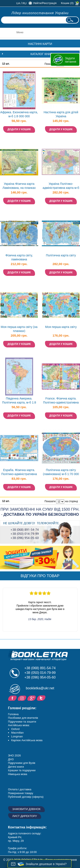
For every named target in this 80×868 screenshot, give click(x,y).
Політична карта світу (61, 255)
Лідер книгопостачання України (40, 13)
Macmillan (18, 733)
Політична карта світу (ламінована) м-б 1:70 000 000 (61, 472)
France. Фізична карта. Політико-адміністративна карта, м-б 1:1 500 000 (61, 401)
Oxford (15, 729)
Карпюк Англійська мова (27, 740)
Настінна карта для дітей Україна (61, 114)
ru (24, 3)
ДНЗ (11, 759)
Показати (50, 501)
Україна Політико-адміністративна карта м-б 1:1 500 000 (61, 186)
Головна (13, 714)
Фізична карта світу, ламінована (19, 257)
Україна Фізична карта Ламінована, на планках (19, 186)
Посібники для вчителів (23, 718)
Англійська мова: (19, 725)
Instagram (23, 698)
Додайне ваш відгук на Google (32, 698)
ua (18, 3)
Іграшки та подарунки (22, 770)
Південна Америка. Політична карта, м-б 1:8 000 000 (19, 401)
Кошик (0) (67, 3)
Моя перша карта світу (61, 327)
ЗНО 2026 (15, 755)
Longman (17, 736)
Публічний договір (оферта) (26, 797)
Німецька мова (18, 774)
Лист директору (25, 816)
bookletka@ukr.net (40, 688)
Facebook (13, 698)
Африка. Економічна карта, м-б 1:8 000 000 (19, 114)
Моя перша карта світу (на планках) (19, 329)
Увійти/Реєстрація (45, 3)
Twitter (42, 698)
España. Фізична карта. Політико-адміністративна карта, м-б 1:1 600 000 (19, 472)
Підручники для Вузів (22, 763)
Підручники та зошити (22, 722)
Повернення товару (21, 793)
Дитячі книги (16, 767)
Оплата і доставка (20, 789)
